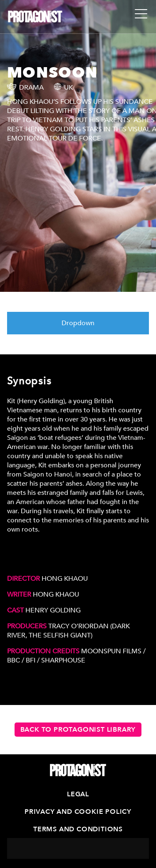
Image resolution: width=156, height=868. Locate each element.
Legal (78, 794)
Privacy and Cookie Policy (78, 812)
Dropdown (78, 323)
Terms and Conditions (78, 829)
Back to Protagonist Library (78, 730)
